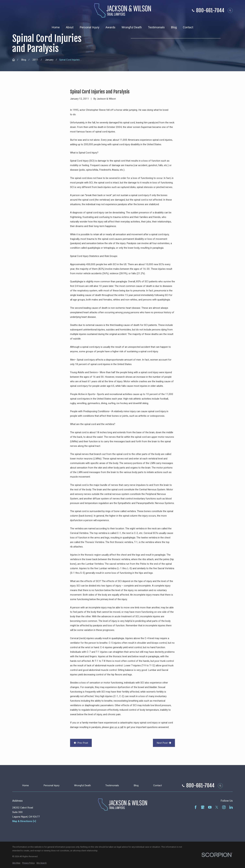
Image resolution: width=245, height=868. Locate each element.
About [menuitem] (70, 27)
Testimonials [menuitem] (156, 27)
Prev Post (81, 743)
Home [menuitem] (56, 27)
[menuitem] (16, 863)
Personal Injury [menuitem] (90, 27)
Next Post (164, 743)
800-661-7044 (210, 11)
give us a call (116, 727)
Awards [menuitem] (110, 27)
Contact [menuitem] (188, 27)
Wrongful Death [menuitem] (132, 27)
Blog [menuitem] (174, 27)
